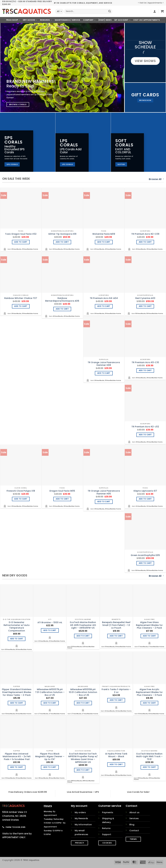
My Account (122, 20)
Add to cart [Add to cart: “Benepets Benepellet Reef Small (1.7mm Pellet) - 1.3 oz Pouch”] (116, 636)
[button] (155, 11)
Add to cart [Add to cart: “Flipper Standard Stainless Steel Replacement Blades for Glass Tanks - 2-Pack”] (17, 703)
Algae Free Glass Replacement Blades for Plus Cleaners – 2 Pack (149, 625)
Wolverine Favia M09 (104, 234)
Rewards (46, 20)
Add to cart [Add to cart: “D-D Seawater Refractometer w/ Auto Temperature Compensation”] (17, 639)
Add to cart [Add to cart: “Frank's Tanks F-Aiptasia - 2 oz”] (116, 700)
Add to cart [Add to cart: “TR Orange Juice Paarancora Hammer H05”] (104, 502)
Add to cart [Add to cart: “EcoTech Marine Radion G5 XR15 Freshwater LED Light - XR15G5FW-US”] (83, 636)
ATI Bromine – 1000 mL (50, 623)
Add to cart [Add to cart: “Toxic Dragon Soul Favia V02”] (21, 242)
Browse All (156, 179)
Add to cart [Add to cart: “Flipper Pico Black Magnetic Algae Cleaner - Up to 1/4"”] (50, 767)
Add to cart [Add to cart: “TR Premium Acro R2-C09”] (145, 242)
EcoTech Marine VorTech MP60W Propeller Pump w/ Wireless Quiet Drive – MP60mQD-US (83, 758)
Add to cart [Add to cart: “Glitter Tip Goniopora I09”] (62, 242)
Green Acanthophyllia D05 (145, 555)
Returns (106, 828)
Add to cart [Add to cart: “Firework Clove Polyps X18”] (21, 499)
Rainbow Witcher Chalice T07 (21, 298)
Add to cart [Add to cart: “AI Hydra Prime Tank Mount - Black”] (116, 764)
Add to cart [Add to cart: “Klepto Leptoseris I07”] (145, 499)
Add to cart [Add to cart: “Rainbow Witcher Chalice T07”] (21, 306)
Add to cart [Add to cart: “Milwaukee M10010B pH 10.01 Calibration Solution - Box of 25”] (83, 703)
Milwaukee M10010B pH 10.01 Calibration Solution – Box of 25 (83, 692)
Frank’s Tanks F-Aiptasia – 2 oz (116, 691)
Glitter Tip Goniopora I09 (62, 234)
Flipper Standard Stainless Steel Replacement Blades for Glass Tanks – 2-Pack (17, 692)
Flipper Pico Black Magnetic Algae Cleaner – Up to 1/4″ (50, 757)
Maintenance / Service (67, 20)
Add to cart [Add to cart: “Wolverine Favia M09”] (104, 242)
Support (107, 834)
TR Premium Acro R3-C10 (145, 362)
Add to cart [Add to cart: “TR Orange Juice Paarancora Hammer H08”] (104, 373)
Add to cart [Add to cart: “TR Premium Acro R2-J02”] (145, 435)
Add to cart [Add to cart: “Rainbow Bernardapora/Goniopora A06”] (62, 309)
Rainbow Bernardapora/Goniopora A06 (62, 300)
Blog (132, 825)
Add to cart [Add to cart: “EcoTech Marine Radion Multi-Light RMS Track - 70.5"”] (149, 767)
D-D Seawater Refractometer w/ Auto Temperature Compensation (17, 627)
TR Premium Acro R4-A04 (104, 298)
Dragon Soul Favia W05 (62, 491)
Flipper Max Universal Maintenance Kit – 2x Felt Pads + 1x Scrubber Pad (17, 757)
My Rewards (81, 818)
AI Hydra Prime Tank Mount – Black (116, 755)
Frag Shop (13, 20)
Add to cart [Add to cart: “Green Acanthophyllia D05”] (145, 563)
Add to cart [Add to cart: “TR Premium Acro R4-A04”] (104, 306)
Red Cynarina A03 (145, 298)
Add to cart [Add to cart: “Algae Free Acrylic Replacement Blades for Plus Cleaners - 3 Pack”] (149, 703)
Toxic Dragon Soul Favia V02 (21, 234)
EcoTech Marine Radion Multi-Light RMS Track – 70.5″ (149, 757)
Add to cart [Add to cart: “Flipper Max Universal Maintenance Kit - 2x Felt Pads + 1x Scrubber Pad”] (17, 767)
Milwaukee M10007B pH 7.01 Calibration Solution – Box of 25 (50, 692)
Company (89, 20)
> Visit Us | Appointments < (151, 3)
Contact (134, 831)
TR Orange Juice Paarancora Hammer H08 (104, 364)
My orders (80, 812)
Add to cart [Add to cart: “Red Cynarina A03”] (145, 306)
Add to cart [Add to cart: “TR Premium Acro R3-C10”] (145, 370)
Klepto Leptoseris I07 (145, 491)
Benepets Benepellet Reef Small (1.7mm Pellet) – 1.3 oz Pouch (116, 625)
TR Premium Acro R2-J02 (145, 427)
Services (134, 818)
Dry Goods (30, 20)
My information (83, 825)
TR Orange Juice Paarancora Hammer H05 (104, 492)
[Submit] (110, 12)
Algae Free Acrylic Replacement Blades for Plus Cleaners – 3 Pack (149, 692)
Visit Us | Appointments (147, 20)
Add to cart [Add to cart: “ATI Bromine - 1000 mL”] (50, 630)
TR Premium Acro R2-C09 (145, 234)
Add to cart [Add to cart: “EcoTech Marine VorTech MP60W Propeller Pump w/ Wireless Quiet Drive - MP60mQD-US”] (83, 770)
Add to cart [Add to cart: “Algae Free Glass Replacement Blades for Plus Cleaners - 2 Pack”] (149, 636)
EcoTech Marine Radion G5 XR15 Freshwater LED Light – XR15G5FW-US (83, 625)
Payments (108, 812)
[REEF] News (105, 20)
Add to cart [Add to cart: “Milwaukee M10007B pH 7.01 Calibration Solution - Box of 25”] (50, 703)
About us (134, 812)
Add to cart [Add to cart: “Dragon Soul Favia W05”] (62, 499)
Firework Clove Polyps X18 (21, 491)
